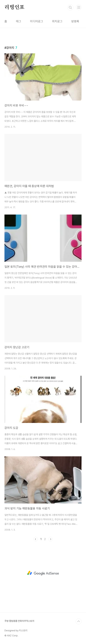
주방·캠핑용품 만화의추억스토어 (19, 621)
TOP (79, 621)
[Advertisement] (43, 573)
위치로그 (57, 21)
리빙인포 (14, 7)
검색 (70, 7)
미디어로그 (37, 21)
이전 (36, 539)
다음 (51, 539)
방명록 (75, 21)
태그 (19, 21)
